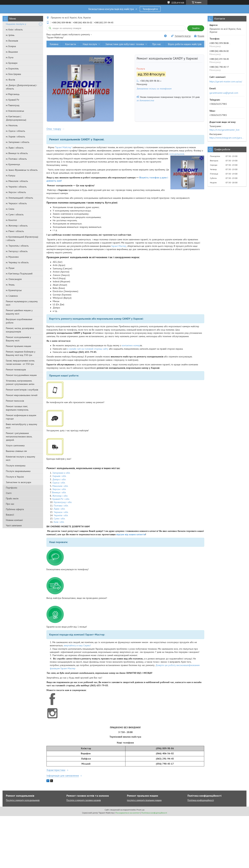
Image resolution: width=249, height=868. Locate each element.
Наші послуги (90, 44)
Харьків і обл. (59, 476)
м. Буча (10, 57)
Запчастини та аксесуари (19, 482)
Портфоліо (12, 488)
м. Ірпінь (10, 35)
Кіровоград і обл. (63, 502)
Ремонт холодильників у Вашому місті (18, 339)
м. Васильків (12, 41)
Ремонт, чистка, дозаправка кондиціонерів (20, 330)
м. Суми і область (15, 214)
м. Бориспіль (12, 69)
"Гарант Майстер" (63, 147)
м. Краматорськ (14, 290)
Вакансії (10, 515)
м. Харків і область (15, 137)
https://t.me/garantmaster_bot (224, 130)
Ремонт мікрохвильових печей (22, 395)
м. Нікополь (12, 125)
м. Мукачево (12, 257)
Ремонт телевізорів (16, 370)
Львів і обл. (60, 509)
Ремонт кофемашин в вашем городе (21, 417)
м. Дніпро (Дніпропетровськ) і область (21, 87)
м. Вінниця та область (17, 153)
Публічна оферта (15, 509)
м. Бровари (12, 63)
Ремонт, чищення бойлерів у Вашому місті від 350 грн (21, 353)
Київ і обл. (59, 522)
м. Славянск (12, 296)
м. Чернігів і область (16, 187)
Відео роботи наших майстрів (185, 44)
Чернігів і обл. (61, 516)
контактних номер (131, 346)
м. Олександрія (14, 279)
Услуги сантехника (15, 445)
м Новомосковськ (15, 111)
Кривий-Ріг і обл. (61, 499)
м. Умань (10, 285)
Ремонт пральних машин (19, 346)
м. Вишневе (12, 52)
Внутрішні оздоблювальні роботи (19, 321)
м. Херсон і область (16, 192)
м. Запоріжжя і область (18, 142)
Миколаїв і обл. (60, 486)
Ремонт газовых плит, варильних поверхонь (17, 408)
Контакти (71, 44)
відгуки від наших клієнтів (131, 535)
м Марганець (13, 94)
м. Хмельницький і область (19, 198)
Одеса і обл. (59, 483)
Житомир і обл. (60, 496)
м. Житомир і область (17, 226)
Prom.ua (140, 810)
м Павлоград (13, 105)
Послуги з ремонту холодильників (23, 800)
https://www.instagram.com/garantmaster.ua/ (227, 138)
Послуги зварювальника (18, 471)
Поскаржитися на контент (128, 813)
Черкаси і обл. (61, 512)
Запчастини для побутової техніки (125, 44)
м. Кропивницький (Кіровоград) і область (22, 238)
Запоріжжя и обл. (61, 473)
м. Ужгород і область (17, 251)
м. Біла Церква (13, 74)
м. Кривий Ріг (13, 100)
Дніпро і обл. (59, 480)
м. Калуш (11, 175)
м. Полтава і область (16, 159)
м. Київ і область (14, 30)
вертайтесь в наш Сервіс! (78, 646)
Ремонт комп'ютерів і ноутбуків (22, 390)
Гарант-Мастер (119, 246)
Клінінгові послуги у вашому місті (21, 458)
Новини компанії (14, 520)
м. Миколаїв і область (17, 181)
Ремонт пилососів (15, 401)
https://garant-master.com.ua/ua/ (226, 82)
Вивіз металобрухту (220, 44)
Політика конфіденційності (201, 800)
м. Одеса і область (15, 131)
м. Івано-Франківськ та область (22, 170)
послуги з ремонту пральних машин (144, 800)
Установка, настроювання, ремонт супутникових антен (20, 382)
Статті (9, 493)
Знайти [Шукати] (196, 28)
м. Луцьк (10, 268)
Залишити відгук (183, 36)
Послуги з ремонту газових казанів (84, 800)
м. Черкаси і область (16, 203)
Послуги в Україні (15, 477)
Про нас (10, 504)
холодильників (177, 154)
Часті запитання (14, 525)
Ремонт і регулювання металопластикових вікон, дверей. (19, 437)
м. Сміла (10, 209)
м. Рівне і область (15, 231)
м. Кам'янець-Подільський (19, 274)
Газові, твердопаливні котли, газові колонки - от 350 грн (20, 362)
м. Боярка (11, 46)
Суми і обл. (60, 519)
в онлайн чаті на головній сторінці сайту (88, 349)
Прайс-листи (12, 498)
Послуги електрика (16, 466)
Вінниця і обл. (59, 493)
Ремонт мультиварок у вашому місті (22, 303)
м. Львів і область (15, 148)
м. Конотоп (11, 220)
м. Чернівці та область (17, 262)
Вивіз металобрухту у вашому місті (22, 426)
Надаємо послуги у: (16, 24)
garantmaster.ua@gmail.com (224, 93)
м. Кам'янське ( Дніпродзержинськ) (16, 118)
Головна (54, 44)
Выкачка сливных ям (16, 451)
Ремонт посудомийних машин (21, 375)
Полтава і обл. (61, 506)
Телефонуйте (150, 9)
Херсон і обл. (59, 489)
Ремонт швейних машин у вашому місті (19, 312)
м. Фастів (10, 80)
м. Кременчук (13, 164)
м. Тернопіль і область (17, 246)
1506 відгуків (178, 2)
